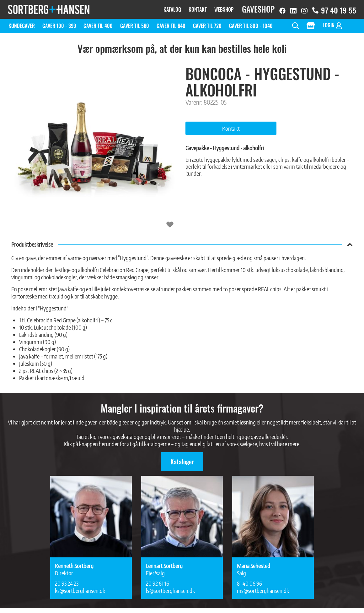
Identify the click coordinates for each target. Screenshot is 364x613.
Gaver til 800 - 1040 (251, 23)
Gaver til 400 (98, 23)
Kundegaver (22, 23)
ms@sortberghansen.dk (263, 587)
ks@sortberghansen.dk (80, 587)
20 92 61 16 (158, 580)
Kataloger (182, 458)
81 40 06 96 (249, 580)
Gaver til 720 (207, 23)
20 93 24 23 (67, 580)
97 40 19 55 (334, 9)
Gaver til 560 (135, 23)
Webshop (224, 8)
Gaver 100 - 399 (59, 23)
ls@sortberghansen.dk (170, 587)
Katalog (172, 8)
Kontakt (198, 8)
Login (332, 22)
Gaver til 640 (171, 23)
